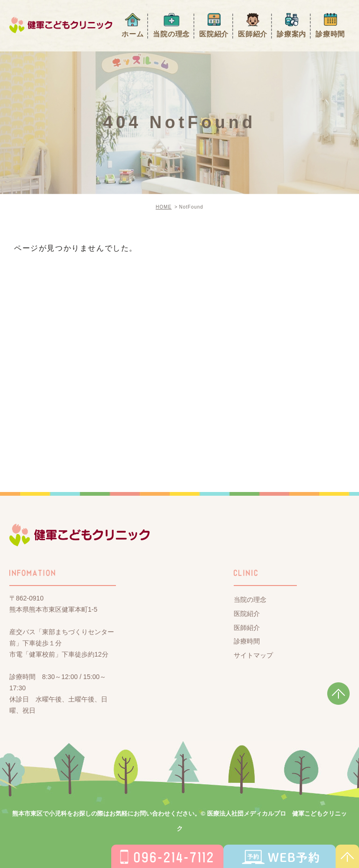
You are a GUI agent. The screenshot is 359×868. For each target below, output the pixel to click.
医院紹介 (214, 34)
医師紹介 (253, 34)
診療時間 (330, 34)
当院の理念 (171, 34)
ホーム (133, 34)
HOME (164, 207)
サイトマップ (253, 655)
